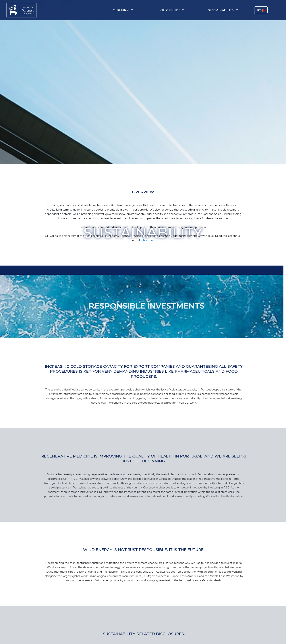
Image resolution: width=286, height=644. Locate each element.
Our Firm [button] (121, 10)
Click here (149, 240)
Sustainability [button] (222, 10)
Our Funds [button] (171, 10)
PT (261, 10)
